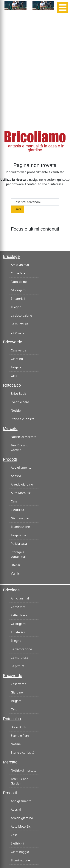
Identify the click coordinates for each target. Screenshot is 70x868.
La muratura (20, 324)
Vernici (16, 574)
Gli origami (18, 290)
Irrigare (16, 367)
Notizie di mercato (24, 437)
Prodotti (10, 459)
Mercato (10, 429)
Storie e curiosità (23, 419)
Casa (14, 501)
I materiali (18, 299)
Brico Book (18, 394)
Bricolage (11, 256)
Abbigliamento (21, 467)
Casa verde (18, 350)
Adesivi (16, 476)
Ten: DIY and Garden (20, 448)
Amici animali (20, 265)
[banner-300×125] (15, 5)
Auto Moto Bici (21, 493)
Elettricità (17, 510)
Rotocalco (12, 385)
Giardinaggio (20, 518)
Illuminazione (20, 527)
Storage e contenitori (18, 554)
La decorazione (21, 316)
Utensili (16, 565)
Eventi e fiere (20, 402)
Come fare (18, 273)
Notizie (16, 410)
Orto (14, 376)
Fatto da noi (19, 282)
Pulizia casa (19, 544)
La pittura (18, 332)
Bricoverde (13, 342)
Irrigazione (18, 535)
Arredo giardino (22, 484)
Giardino (17, 359)
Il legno (16, 307)
